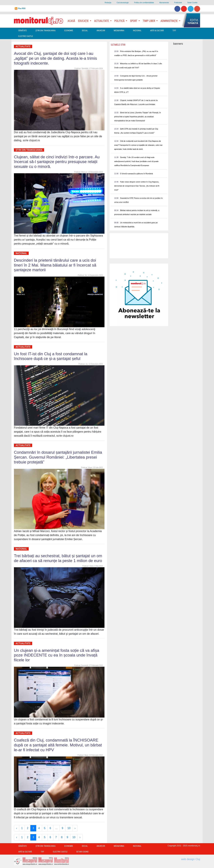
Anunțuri (101, 31)
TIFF (174, 31)
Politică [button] (120, 21)
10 (69, 828)
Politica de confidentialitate (144, 3)
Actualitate (23, 46)
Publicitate (178, 3)
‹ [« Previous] (17, 828)
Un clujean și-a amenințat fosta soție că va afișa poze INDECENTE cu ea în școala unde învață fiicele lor (57, 655)
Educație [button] (84, 21)
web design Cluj (191, 859)
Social (85, 31)
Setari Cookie (192, 3)
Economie (69, 31)
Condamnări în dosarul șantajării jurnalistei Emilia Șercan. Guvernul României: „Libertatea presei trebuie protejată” (58, 457)
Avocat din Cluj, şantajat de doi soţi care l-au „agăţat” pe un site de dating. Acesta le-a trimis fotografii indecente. (55, 58)
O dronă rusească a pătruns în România (137, 174)
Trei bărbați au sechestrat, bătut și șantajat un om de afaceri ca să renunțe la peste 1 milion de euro (58, 558)
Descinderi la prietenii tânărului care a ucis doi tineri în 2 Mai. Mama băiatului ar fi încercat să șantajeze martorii (55, 265)
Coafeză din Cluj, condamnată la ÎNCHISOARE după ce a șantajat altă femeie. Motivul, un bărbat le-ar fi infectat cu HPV (58, 745)
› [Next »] (75, 828)
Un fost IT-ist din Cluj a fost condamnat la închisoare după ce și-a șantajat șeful (51, 356)
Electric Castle (26, 36)
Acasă (71, 21)
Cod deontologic (123, 3)
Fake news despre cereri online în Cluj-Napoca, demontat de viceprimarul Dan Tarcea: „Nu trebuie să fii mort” (137, 186)
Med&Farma (119, 31)
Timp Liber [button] (149, 21)
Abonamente (164, 3)
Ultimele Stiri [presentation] (118, 45)
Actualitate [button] (102, 21)
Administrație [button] (169, 21)
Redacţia (108, 3)
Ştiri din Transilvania (46, 31)
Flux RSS (22, 8)
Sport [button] (134, 21)
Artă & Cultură (157, 31)
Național (137, 31)
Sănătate (23, 31)
